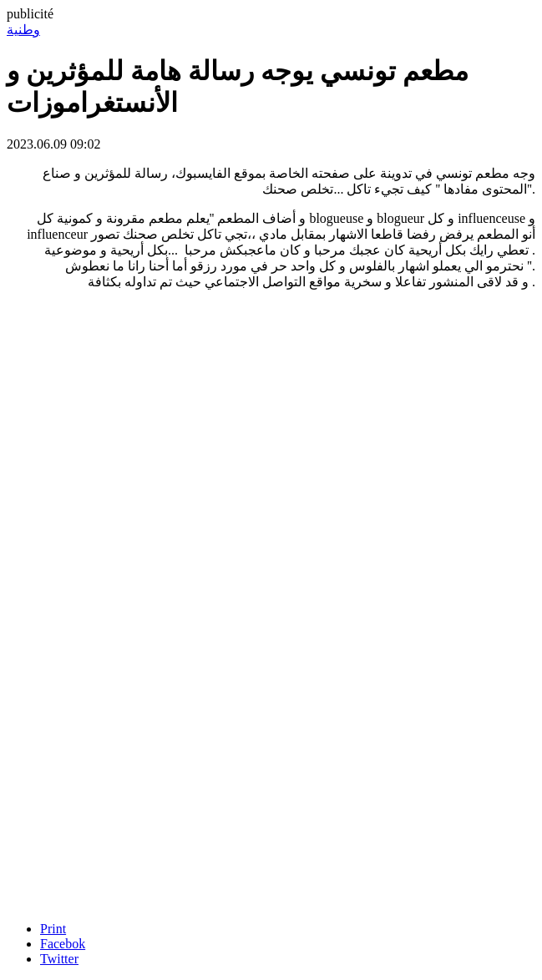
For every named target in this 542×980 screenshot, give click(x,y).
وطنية (23, 30)
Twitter (59, 959)
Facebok (63, 944)
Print (53, 929)
